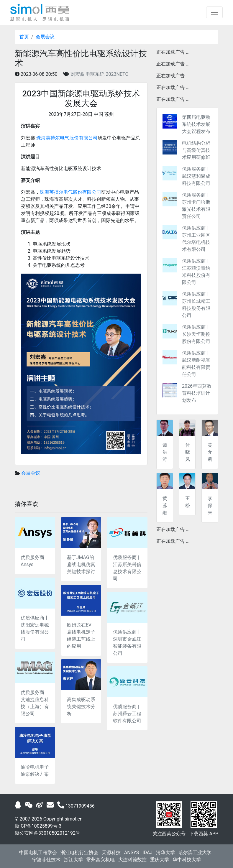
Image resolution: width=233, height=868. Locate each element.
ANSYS (132, 853)
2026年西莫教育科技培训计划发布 (197, 393)
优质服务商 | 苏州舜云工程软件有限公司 (127, 714)
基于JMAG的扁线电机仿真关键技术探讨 (81, 564)
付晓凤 (188, 452)
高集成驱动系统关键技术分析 (81, 707)
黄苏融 (165, 505)
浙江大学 (73, 860)
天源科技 (111, 853)
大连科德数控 (132, 860)
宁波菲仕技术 (46, 860)
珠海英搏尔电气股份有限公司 (67, 138)
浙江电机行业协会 (79, 853)
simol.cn (74, 819)
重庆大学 (160, 860)
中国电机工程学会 (38, 853)
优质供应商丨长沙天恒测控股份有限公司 (196, 334)
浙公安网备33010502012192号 (47, 833)
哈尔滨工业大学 (195, 853)
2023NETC (117, 74)
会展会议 (45, 37)
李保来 (210, 505)
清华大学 (165, 853)
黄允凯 (210, 452)
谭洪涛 (165, 452)
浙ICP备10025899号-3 (38, 826)
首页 (24, 37)
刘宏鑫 (78, 74)
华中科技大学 (187, 860)
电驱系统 (95, 74)
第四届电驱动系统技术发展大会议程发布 (196, 124)
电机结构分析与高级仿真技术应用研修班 (196, 150)
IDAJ (147, 853)
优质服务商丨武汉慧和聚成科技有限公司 (196, 176)
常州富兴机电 (101, 860)
